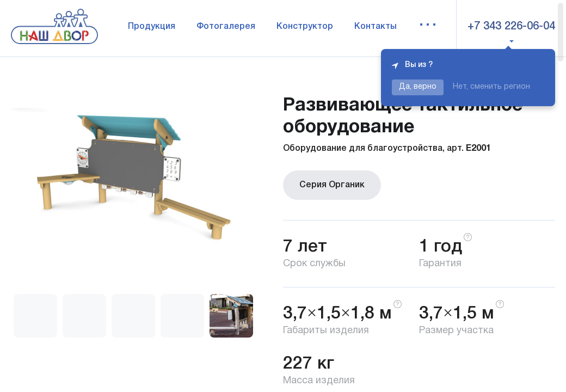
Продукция (152, 27)
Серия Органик (332, 185)
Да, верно (418, 87)
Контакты (376, 27)
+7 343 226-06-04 (511, 27)
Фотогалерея (226, 27)
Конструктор (305, 27)
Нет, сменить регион (491, 87)
